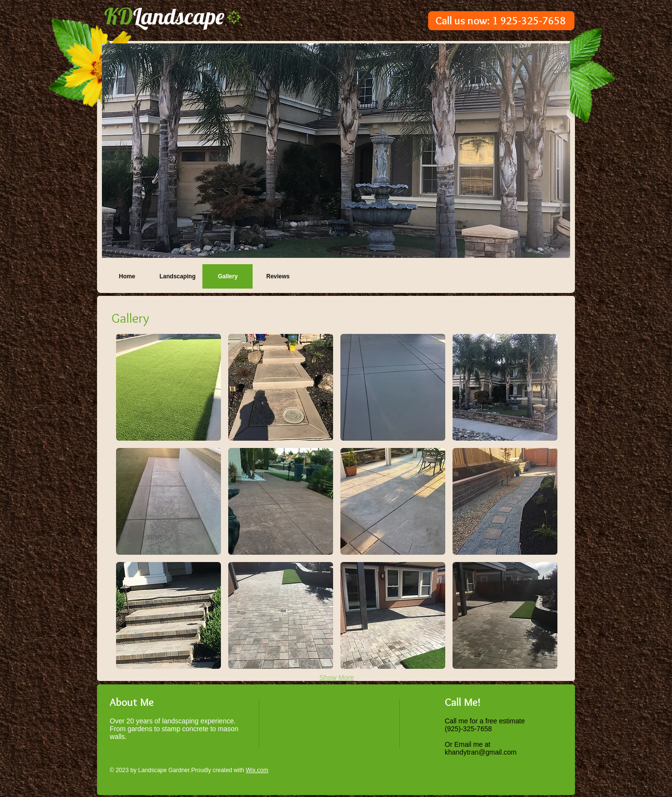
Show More (337, 678)
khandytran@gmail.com (481, 752)
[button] (336, 151)
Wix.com (257, 770)
